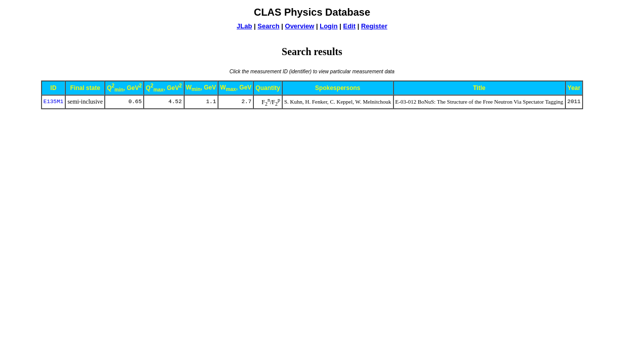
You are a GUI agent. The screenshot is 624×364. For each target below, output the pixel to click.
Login (328, 26)
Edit (349, 26)
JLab (244, 26)
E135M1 (54, 102)
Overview (300, 26)
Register (374, 26)
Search (268, 26)
